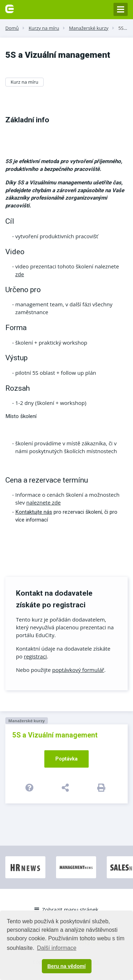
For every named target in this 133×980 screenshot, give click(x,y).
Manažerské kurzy (88, 28)
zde (20, 274)
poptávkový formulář (78, 670)
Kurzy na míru (44, 28)
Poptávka (66, 759)
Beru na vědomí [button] (67, 966)
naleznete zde (43, 502)
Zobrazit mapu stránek (66, 909)
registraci (35, 656)
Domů (12, 28)
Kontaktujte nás (34, 512)
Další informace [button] (57, 948)
